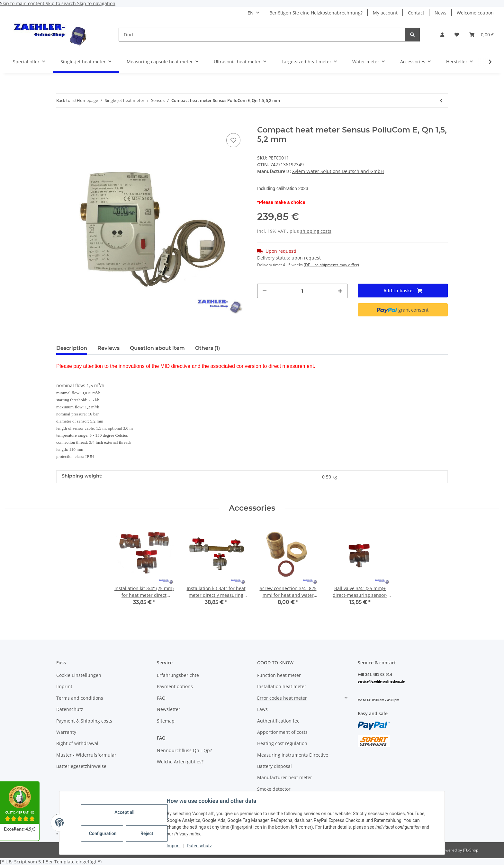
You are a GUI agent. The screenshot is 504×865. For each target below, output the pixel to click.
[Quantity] (302, 291)
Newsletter (169, 709)
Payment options (175, 686)
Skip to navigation (96, 3)
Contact (416, 13)
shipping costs (316, 231)
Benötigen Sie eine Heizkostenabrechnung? (316, 13)
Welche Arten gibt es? (180, 762)
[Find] (262, 35)
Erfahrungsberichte (178, 675)
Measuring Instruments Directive (293, 755)
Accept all (125, 812)
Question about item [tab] (157, 348)
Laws (262, 709)
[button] (442, 35)
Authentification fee (278, 721)
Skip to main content (23, 3)
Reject (147, 833)
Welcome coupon (475, 13)
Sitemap (166, 721)
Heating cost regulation (282, 743)
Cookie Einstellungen (79, 675)
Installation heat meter (282, 686)
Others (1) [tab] (208, 348)
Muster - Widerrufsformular (86, 755)
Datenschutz (200, 846)
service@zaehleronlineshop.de (381, 682)
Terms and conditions (80, 698)
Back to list (67, 100)
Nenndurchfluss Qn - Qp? (184, 750)
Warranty (66, 732)
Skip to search (61, 3)
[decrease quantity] (265, 291)
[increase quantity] (340, 291)
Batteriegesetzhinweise (81, 766)
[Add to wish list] (233, 140)
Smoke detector (274, 789)
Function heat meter (279, 675)
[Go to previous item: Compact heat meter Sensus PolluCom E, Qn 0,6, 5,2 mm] (441, 100)
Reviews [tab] (108, 348)
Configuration (103, 833)
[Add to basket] (61, 122)
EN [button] (251, 13)
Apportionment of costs (282, 732)
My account (385, 13)
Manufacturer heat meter (285, 777)
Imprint (174, 846)
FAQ (161, 698)
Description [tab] (72, 348)
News (441, 13)
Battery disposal (274, 766)
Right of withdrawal (77, 743)
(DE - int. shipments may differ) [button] (331, 265)
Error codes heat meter (282, 698)
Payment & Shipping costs (84, 721)
